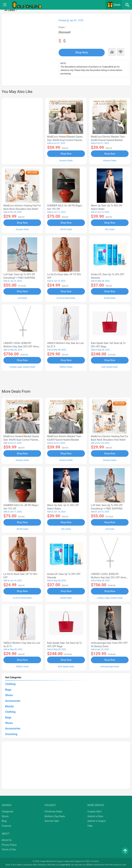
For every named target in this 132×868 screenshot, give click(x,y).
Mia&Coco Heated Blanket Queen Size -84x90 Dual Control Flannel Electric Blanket (65, 140)
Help (90, 825)
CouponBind (65, 864)
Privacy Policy (9, 844)
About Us (7, 839)
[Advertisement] (22, 131)
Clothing (10, 684)
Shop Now (80, 52)
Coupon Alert (95, 811)
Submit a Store (95, 816)
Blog (4, 821)
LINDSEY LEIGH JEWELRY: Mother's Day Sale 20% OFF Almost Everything (22, 347)
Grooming (11, 734)
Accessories (13, 700)
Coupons (7, 825)
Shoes (9, 695)
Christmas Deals (53, 811)
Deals (114, 5)
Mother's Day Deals (55, 816)
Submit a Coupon (97, 821)
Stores (5, 816)
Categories (7, 811)
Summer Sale (52, 821)
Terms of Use (9, 849)
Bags (8, 689)
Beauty (9, 706)
